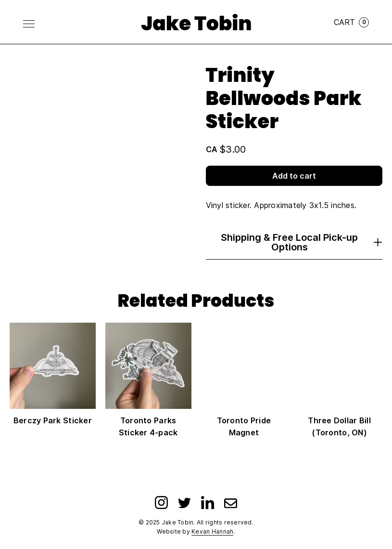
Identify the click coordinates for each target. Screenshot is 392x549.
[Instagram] (161, 503)
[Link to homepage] (196, 22)
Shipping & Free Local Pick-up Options (302, 242)
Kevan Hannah (212, 531)
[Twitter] (184, 503)
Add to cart (294, 176)
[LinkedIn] (208, 503)
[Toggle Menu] (29, 24)
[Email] (231, 503)
